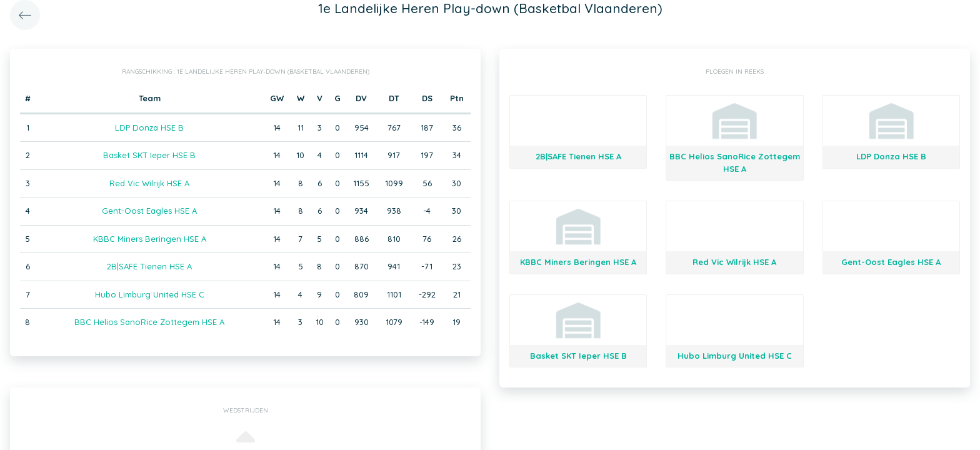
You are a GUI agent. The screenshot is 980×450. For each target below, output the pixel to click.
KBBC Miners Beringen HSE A (150, 239)
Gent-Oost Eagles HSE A (149, 211)
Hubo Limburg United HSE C (150, 294)
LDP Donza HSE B (149, 127)
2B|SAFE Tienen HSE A (149, 266)
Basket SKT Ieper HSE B (149, 155)
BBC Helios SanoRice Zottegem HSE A (149, 322)
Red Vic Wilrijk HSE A (149, 183)
